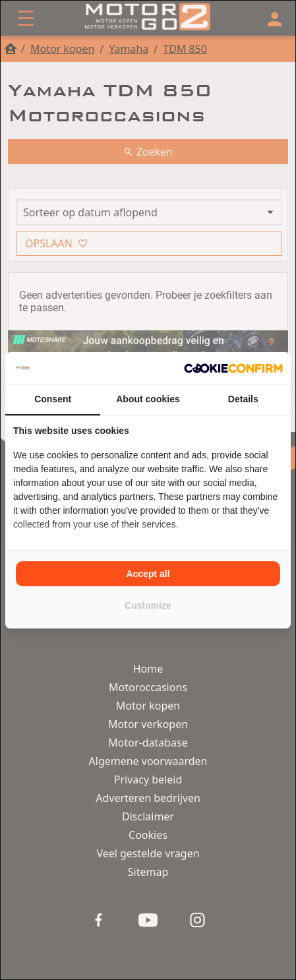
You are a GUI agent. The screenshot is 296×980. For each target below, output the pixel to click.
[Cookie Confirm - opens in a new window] (233, 368)
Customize (148, 605)
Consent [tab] (53, 399)
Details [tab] (243, 399)
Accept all (148, 574)
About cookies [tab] (148, 399)
